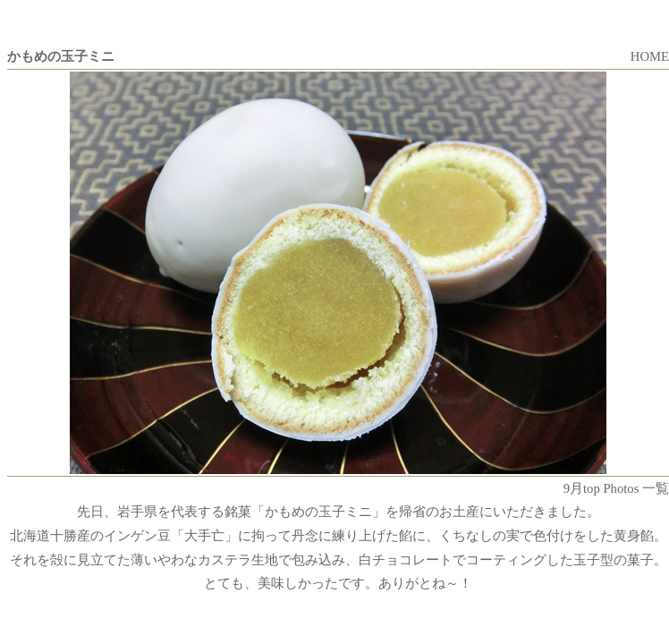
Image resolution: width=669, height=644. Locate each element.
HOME (650, 56)
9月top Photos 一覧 (616, 488)
